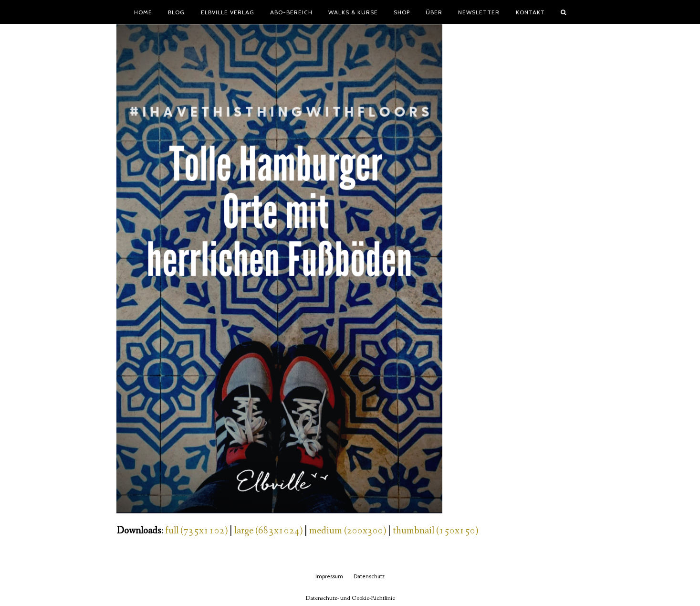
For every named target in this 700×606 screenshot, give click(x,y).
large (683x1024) (268, 531)
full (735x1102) (196, 531)
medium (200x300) (348, 531)
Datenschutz (369, 576)
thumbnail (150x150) (435, 531)
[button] (563, 12)
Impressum (329, 576)
